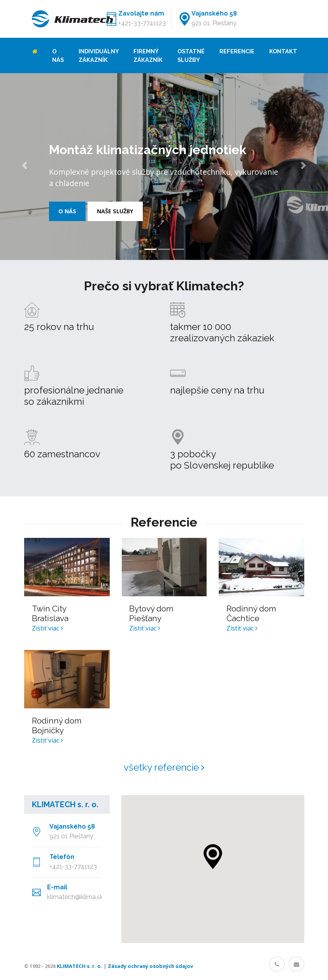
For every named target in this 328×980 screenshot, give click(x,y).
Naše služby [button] (115, 211)
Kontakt (283, 51)
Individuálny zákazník (99, 55)
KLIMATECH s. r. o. (65, 804)
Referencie (237, 51)
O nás (58, 55)
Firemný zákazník (148, 55)
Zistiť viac (47, 628)
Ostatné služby (191, 55)
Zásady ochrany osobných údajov (150, 966)
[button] (25, 167)
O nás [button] (67, 211)
